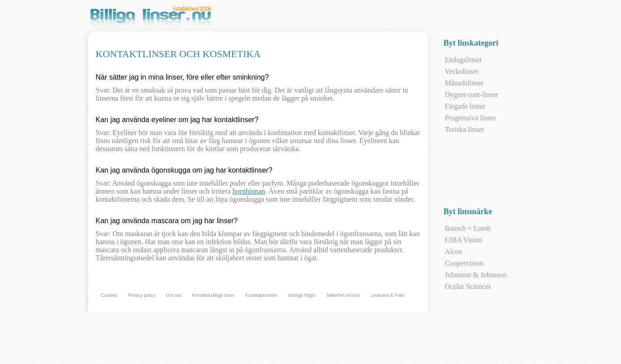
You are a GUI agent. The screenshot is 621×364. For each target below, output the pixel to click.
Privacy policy (142, 295)
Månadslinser (464, 83)
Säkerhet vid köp (343, 295)
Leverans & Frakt (387, 295)
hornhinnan (249, 191)
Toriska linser (465, 129)
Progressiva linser (471, 118)
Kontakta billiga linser (213, 295)
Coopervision (464, 263)
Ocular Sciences (468, 286)
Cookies (109, 295)
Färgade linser (465, 106)
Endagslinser (464, 60)
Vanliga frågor (302, 295)
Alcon (454, 252)
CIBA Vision (464, 240)
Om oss (174, 295)
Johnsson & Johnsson (476, 275)
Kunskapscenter (261, 295)
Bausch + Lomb (468, 228)
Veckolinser (462, 71)
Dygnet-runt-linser (472, 95)
